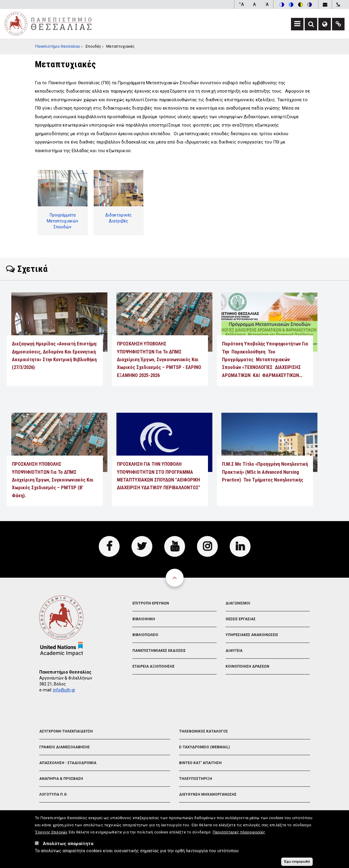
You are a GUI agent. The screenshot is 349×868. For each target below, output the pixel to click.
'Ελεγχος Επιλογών (51, 834)
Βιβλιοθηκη (144, 619)
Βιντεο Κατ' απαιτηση (200, 763)
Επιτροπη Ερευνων (151, 603)
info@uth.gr (64, 690)
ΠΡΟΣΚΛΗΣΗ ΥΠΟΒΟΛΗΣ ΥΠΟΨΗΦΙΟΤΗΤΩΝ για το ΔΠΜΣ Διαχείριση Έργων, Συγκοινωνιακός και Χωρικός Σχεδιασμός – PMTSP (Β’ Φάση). (53, 480)
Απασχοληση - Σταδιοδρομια (68, 763)
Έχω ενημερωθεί (297, 864)
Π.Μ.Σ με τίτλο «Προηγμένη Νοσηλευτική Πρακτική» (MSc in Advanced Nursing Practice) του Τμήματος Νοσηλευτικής (265, 472)
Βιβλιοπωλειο (145, 635)
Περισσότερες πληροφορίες (239, 834)
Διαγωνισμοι (238, 603)
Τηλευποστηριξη (196, 779)
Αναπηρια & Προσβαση (61, 779)
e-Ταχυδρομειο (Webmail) (204, 747)
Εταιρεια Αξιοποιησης (154, 666)
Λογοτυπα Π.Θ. (54, 794)
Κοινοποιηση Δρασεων (247, 666)
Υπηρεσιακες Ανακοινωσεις (252, 635)
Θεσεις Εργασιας (241, 619)
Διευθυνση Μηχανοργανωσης (208, 794)
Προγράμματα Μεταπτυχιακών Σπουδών (62, 221)
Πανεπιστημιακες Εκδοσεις (159, 651)
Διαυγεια (234, 651)
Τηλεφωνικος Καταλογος (204, 731)
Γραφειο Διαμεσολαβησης (65, 747)
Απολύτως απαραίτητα (68, 846)
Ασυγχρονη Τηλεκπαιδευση (66, 731)
